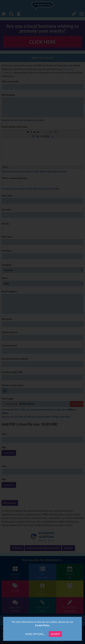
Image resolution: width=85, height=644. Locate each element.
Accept (55, 634)
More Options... (35, 634)
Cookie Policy (42, 625)
